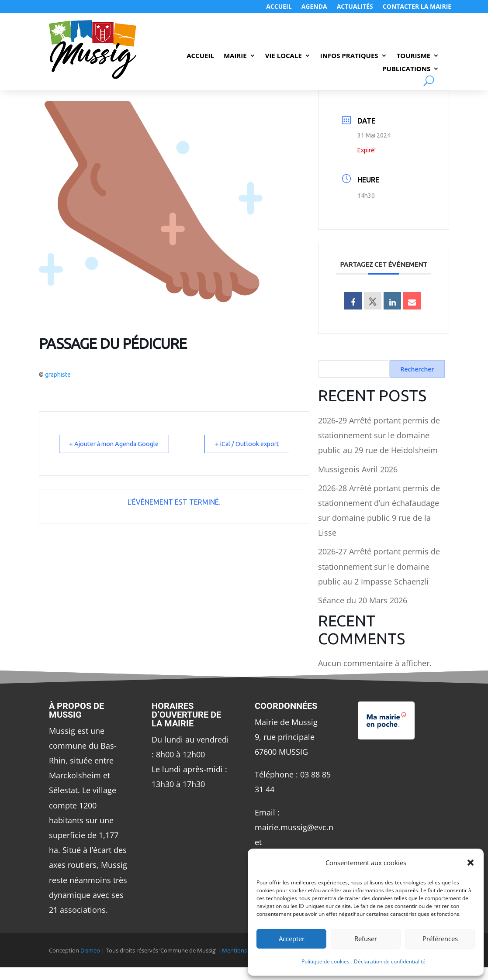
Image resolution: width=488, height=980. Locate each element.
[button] (471, 863)
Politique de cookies (325, 961)
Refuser (366, 939)
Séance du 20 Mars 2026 (363, 600)
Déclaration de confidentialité (390, 961)
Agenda (314, 7)
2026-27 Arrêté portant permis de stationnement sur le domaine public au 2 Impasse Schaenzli (379, 566)
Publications (406, 69)
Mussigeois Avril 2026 (358, 469)
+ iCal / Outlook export (243, 444)
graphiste (58, 375)
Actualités (355, 7)
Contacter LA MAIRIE (417, 7)
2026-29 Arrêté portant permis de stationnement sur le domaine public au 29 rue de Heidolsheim (379, 435)
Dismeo (90, 950)
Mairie (235, 56)
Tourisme (414, 56)
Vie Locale (284, 56)
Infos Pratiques (349, 56)
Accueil (279, 7)
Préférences (440, 939)
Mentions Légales (245, 950)
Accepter (292, 939)
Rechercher (417, 369)
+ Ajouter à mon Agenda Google (119, 444)
